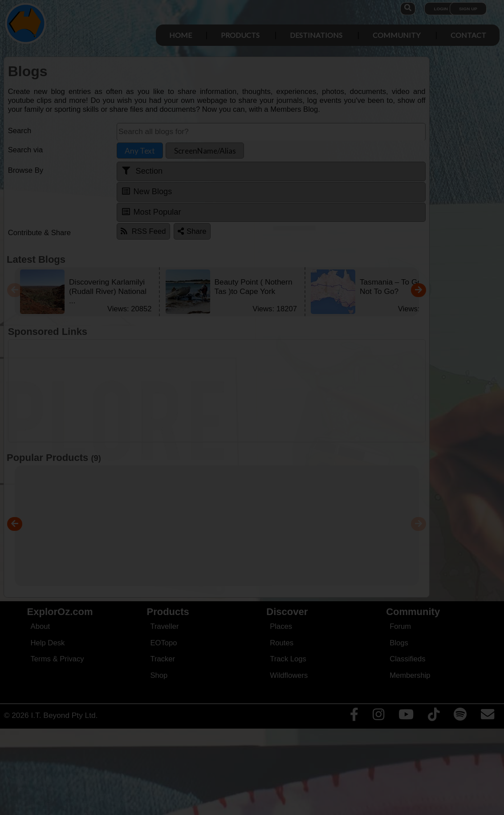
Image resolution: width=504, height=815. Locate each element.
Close (337, 186)
